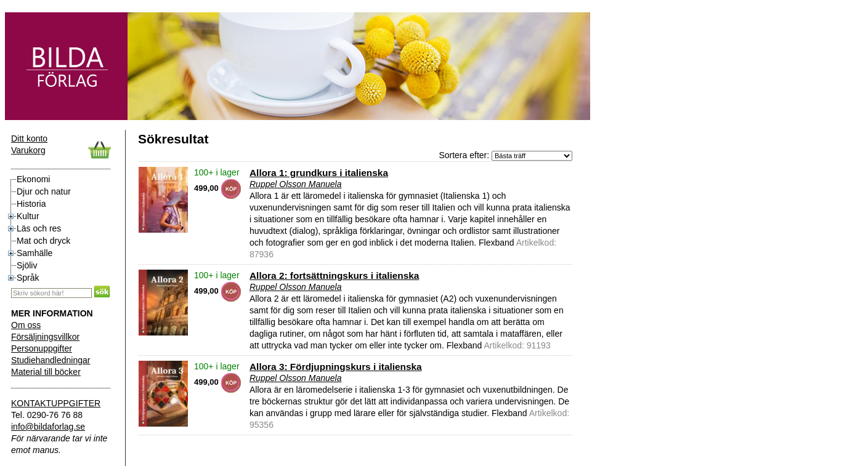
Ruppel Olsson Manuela (295, 184)
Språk (28, 278)
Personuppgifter (42, 348)
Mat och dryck (43, 241)
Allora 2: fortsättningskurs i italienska (334, 275)
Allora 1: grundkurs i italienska (319, 173)
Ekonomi (33, 179)
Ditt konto (29, 139)
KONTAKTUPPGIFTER (56, 403)
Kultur (28, 216)
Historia (31, 204)
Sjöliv (27, 265)
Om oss (26, 325)
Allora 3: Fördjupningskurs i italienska (336, 367)
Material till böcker (46, 372)
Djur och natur (44, 191)
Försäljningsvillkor (45, 337)
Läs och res (39, 228)
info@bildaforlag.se (48, 427)
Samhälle (34, 253)
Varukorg (28, 150)
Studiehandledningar (51, 360)
